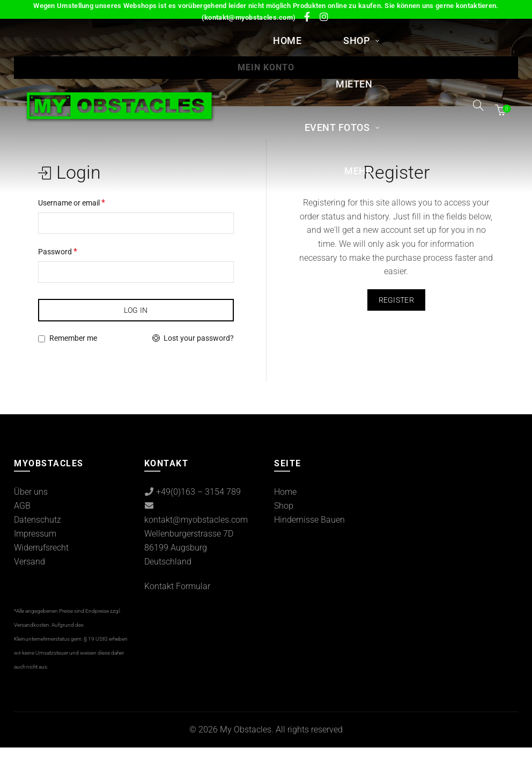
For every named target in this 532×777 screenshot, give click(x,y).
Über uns (31, 492)
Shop (356, 41)
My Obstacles (246, 730)
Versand (29, 562)
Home (287, 41)
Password (58, 251)
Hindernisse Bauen (309, 520)
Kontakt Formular (177, 586)
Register (396, 300)
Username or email (72, 203)
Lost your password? (199, 338)
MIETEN (354, 84)
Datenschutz (38, 520)
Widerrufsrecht (41, 548)
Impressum (35, 534)
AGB (22, 506)
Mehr (358, 171)
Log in (136, 310)
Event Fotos (337, 127)
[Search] (478, 105)
